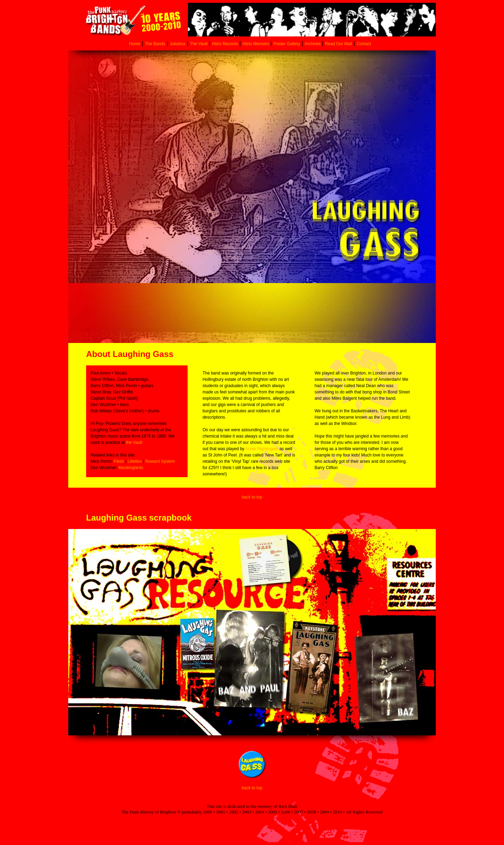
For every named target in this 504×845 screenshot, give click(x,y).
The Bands (155, 44)
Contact (364, 44)
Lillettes (135, 461)
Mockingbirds (131, 468)
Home (135, 44)
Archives (313, 44)
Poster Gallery (287, 44)
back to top (252, 497)
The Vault (199, 44)
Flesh (119, 461)
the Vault (134, 442)
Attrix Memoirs (257, 44)
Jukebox (178, 44)
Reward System (160, 461)
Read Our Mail (338, 44)
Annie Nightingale (262, 449)
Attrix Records (225, 44)
